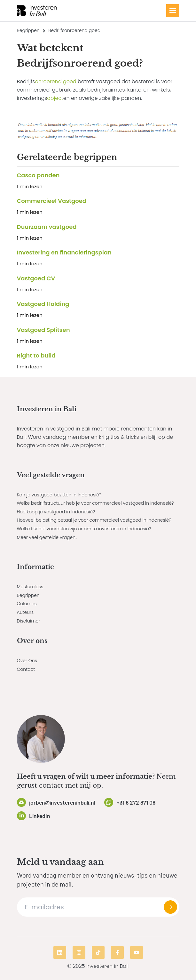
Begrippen (28, 30)
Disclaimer (29, 621)
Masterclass (30, 587)
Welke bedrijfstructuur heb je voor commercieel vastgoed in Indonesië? (96, 503)
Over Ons (27, 661)
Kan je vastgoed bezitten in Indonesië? (59, 495)
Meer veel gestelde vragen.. (47, 537)
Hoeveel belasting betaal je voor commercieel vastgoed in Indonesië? (94, 520)
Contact (26, 669)
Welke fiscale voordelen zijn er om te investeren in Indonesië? (84, 529)
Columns (27, 604)
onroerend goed (55, 81)
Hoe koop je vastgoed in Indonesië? (56, 512)
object (55, 98)
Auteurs (25, 612)
